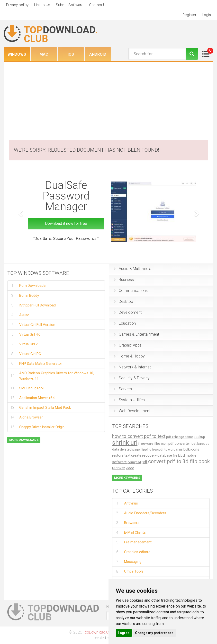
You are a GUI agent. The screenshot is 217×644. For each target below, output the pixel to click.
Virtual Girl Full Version (37, 324)
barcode (203, 444)
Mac (44, 54)
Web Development (132, 411)
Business (124, 280)
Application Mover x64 (37, 398)
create (136, 455)
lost (194, 444)
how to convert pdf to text (139, 436)
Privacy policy (17, 5)
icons (195, 449)
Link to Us (42, 5)
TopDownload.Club (98, 632)
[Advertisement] (108, 98)
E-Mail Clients (135, 532)
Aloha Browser (31, 417)
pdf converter (179, 444)
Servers (123, 389)
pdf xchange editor (180, 437)
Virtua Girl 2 (28, 344)
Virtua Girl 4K (30, 334)
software (119, 462)
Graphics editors (137, 552)
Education (125, 323)
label (181, 456)
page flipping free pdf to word (154, 449)
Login (206, 15)
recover (119, 468)
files (157, 444)
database (165, 455)
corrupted (134, 462)
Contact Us (98, 5)
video (130, 468)
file (175, 455)
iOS (71, 54)
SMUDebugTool (31, 388)
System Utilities (129, 400)
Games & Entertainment (136, 334)
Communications (131, 291)
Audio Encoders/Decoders (145, 513)
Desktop (123, 301)
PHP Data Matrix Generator (41, 363)
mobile (191, 455)
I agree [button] (124, 633)
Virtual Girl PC (30, 354)
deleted (126, 449)
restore (118, 456)
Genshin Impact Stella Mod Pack (45, 407)
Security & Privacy (132, 378)
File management (138, 542)
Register (189, 15)
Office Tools (134, 571)
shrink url (125, 443)
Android (98, 54)
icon (164, 444)
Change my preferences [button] (154, 633)
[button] (20, 212)
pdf (145, 462)
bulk (187, 449)
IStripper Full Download (37, 305)
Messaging (133, 562)
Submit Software (70, 5)
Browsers (132, 523)
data (116, 449)
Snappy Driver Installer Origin (42, 427)
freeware (146, 444)
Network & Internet (132, 367)
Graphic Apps (128, 345)
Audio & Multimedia (132, 269)
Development (128, 312)
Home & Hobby (129, 356)
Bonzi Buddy (29, 295)
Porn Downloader (33, 286)
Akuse (24, 315)
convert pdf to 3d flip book (179, 461)
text (127, 456)
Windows (17, 54)
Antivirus (131, 503)
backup (199, 437)
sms (179, 449)
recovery (149, 455)
